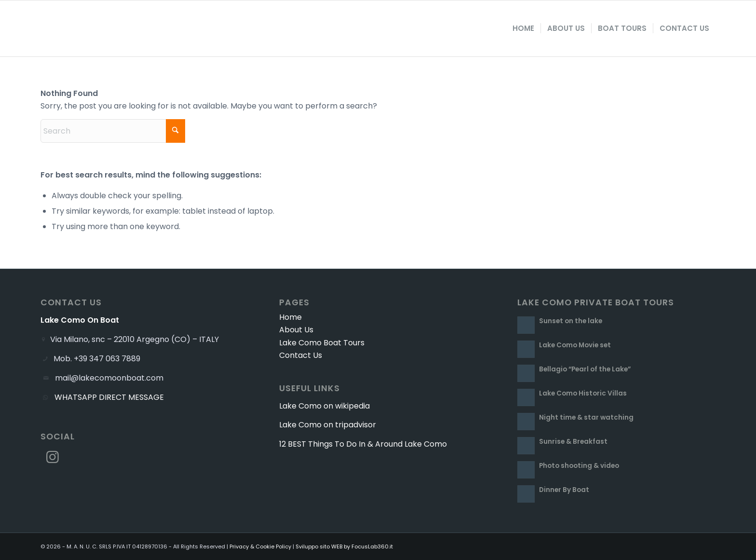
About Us (296, 330)
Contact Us (301, 355)
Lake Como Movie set (575, 345)
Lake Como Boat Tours (322, 343)
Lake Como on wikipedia (324, 406)
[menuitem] (523, 28)
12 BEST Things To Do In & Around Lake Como (363, 444)
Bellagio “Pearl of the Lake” (585, 369)
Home (290, 317)
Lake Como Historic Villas (583, 393)
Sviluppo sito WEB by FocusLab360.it (344, 546)
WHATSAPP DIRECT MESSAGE (109, 397)
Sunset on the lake (571, 321)
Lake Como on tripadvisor (328, 425)
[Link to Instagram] (53, 457)
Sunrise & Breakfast (573, 442)
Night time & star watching (586, 417)
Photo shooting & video (579, 466)
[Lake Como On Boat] (93, 28)
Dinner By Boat (564, 490)
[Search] (113, 131)
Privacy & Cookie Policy (260, 546)
